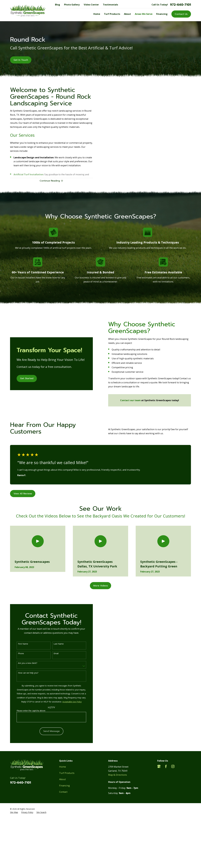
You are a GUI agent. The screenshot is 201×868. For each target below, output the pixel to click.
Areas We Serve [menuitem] (144, 14)
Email (53, 654)
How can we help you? (25, 673)
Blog (58, 5)
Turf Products (67, 773)
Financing (64, 785)
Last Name (55, 644)
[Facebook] (166, 766)
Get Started (24, 378)
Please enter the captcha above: (28, 711)
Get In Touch (21, 60)
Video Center (91, 5)
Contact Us (181, 14)
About (62, 779)
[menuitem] (14, 812)
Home (63, 767)
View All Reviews (23, 494)
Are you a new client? (24, 663)
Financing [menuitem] (162, 14)
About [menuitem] (127, 14)
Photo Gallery (72, 5)
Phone (18, 654)
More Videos (101, 586)
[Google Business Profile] (159, 766)
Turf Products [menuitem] (112, 14)
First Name (20, 644)
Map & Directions (118, 775)
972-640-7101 (180, 5)
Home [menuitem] (97, 14)
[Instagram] (173, 766)
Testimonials (110, 5)
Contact (63, 792)
